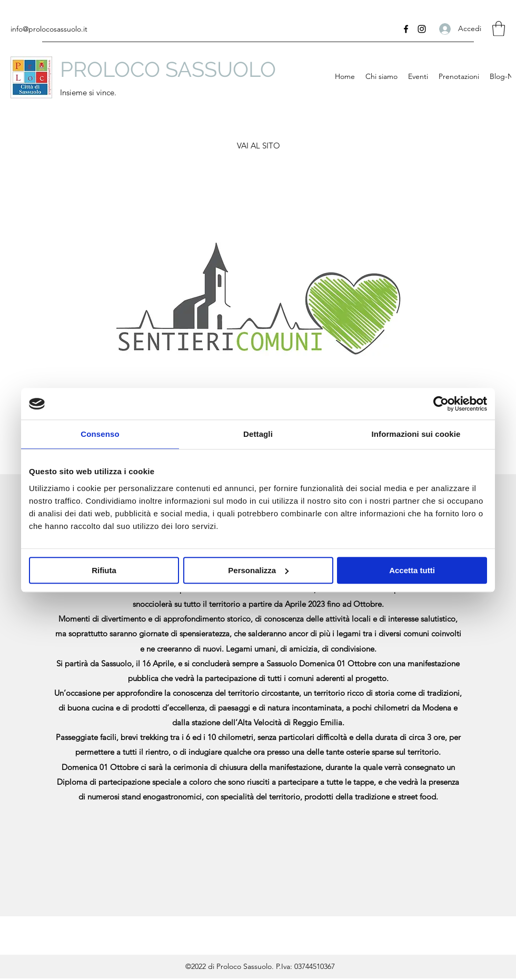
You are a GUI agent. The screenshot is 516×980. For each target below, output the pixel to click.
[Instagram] (422, 29)
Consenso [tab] (100, 434)
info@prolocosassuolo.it (49, 29)
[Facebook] (406, 29)
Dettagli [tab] (258, 434)
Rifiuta (104, 570)
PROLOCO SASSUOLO (168, 69)
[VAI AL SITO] (259, 146)
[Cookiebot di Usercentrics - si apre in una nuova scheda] (441, 404)
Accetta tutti (412, 570)
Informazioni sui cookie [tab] (416, 434)
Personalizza (258, 570)
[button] (499, 29)
